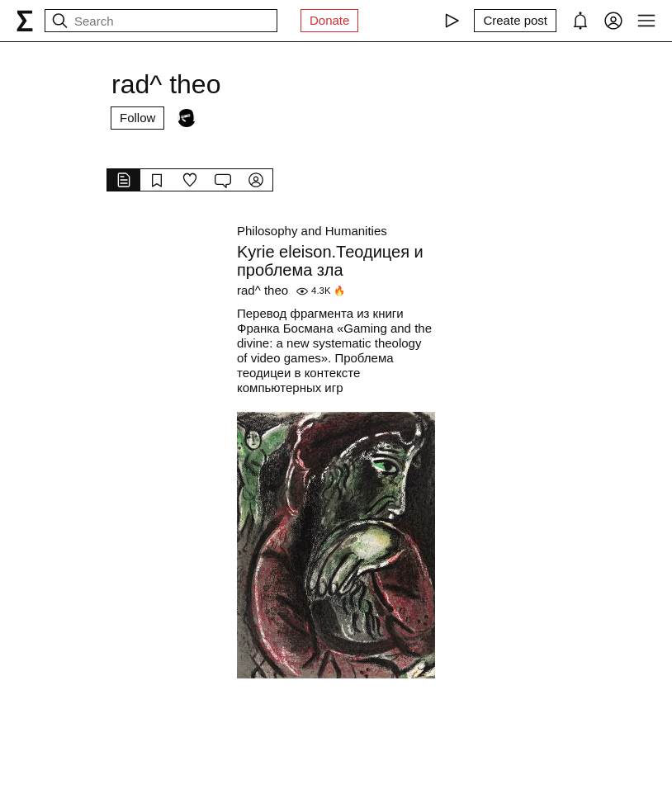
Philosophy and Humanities (312, 231)
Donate (329, 20)
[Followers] (187, 118)
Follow (137, 118)
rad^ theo (263, 290)
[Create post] (515, 21)
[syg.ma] (25, 21)
